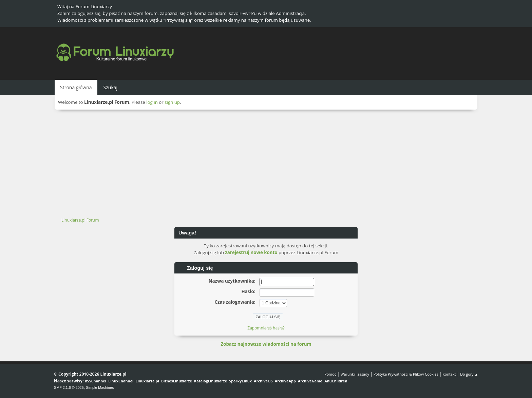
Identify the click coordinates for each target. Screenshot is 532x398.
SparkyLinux (240, 381)
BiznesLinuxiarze (177, 381)
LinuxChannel (121, 381)
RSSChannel (96, 381)
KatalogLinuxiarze (211, 381)
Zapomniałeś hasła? (266, 328)
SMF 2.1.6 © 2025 (69, 387)
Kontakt (449, 374)
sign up (172, 102)
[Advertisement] (266, 160)
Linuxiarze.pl (147, 381)
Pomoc (330, 374)
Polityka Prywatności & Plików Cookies (406, 374)
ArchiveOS (263, 381)
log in (152, 102)
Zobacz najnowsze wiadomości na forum (266, 344)
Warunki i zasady (355, 374)
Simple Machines (100, 387)
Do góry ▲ (469, 374)
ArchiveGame (310, 381)
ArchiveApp (285, 381)
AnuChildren (336, 381)
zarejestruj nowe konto (251, 252)
